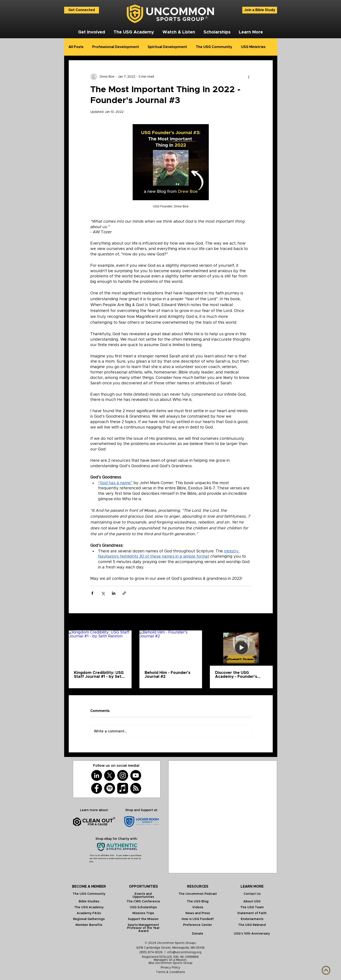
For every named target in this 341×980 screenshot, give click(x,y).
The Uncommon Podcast (198, 894)
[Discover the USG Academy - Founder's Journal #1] (241, 648)
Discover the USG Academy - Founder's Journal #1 (236, 675)
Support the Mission (143, 919)
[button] (91, 32)
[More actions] (249, 77)
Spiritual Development (167, 47)
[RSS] (136, 788)
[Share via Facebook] (92, 593)
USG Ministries (253, 47)
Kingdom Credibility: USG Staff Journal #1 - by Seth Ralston (99, 675)
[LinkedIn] (97, 775)
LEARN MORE (252, 887)
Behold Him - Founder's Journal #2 (167, 675)
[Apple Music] (123, 788)
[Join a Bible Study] (260, 10)
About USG (252, 902)
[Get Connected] (82, 10)
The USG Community (214, 47)
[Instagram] (123, 775)
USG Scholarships (143, 907)
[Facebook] (97, 788)
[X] (110, 775)
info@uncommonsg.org (184, 952)
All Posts (76, 47)
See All (268, 622)
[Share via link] (124, 593)
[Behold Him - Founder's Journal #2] (171, 648)
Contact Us (252, 894)
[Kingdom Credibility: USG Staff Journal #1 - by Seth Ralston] (100, 648)
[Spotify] (110, 788)
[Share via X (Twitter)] (103, 593)
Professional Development (116, 47)
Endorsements (252, 919)
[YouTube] (136, 775)
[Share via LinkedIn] (114, 593)
